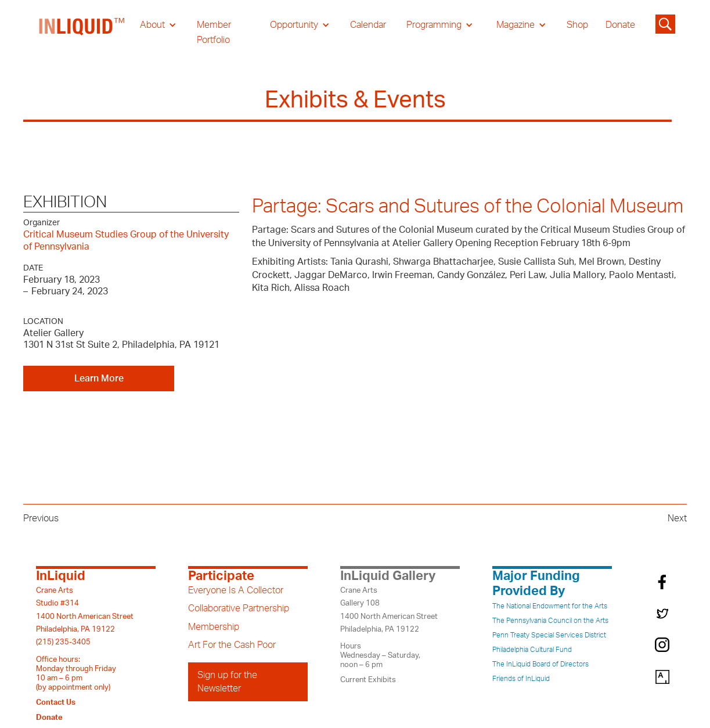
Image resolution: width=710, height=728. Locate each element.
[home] (82, 33)
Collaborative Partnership (239, 608)
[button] (158, 25)
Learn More (99, 379)
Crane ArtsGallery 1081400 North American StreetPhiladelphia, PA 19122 (389, 610)
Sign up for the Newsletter (227, 682)
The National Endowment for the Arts (550, 606)
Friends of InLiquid (521, 679)
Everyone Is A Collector (236, 590)
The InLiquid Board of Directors (540, 664)
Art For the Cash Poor (232, 645)
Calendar (368, 25)
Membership (214, 627)
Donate (620, 25)
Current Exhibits (368, 680)
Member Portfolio (214, 33)
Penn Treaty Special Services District (549, 635)
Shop (577, 25)
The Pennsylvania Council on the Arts (550, 621)
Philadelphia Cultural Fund (532, 650)
